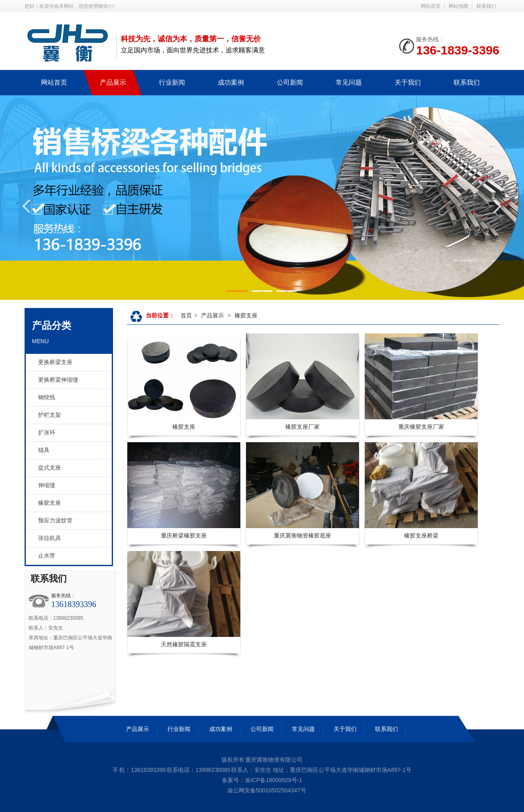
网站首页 (431, 6)
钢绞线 (47, 397)
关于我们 (345, 729)
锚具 (44, 450)
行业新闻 (179, 729)
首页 (186, 315)
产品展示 (212, 315)
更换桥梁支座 (55, 362)
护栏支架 (50, 415)
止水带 (47, 556)
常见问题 (303, 729)
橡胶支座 (50, 503)
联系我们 (486, 6)
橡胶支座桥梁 (421, 535)
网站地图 (458, 6)
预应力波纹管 (55, 521)
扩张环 (47, 433)
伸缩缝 (47, 485)
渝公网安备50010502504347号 (266, 790)
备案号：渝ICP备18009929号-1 (262, 780)
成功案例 (221, 729)
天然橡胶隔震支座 (184, 644)
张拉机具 (50, 538)
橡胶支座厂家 (303, 427)
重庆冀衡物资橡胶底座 (303, 535)
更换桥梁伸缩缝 (58, 380)
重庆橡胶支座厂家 (421, 427)
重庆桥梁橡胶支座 (184, 535)
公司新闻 (262, 729)
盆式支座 (50, 468)
